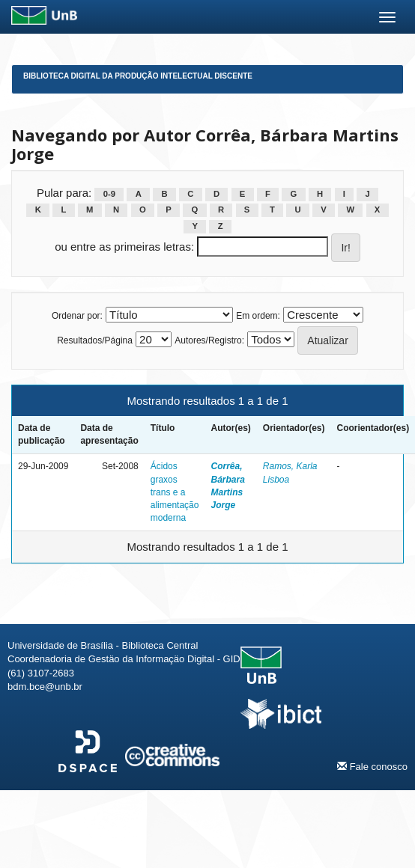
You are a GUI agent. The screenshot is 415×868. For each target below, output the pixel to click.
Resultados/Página (95, 340)
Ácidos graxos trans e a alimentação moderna (175, 492)
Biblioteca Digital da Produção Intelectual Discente (138, 76)
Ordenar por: (77, 316)
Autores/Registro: (209, 340)
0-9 (109, 194)
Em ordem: (258, 316)
